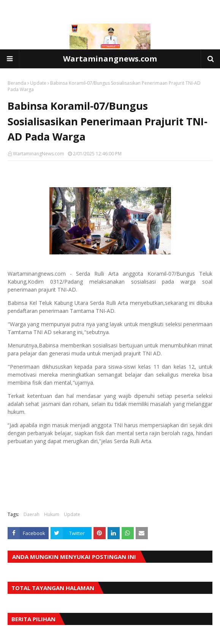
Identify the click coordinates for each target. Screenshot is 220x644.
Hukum (52, 514)
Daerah (32, 514)
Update (38, 83)
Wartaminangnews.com (110, 59)
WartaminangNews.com (39, 154)
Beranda (17, 83)
